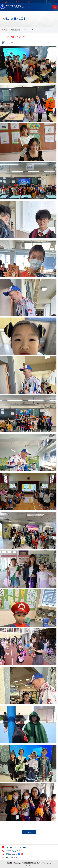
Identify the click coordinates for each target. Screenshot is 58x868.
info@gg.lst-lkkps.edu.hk (19, 851)
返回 (29, 832)
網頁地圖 (10, 863)
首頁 (5, 30)
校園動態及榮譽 (15, 30)
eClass (52, 2)
